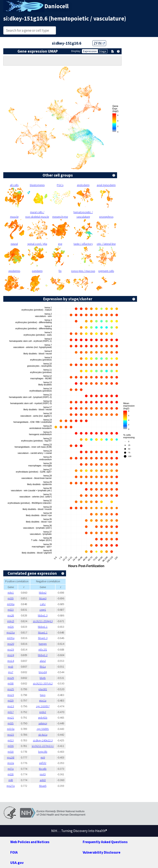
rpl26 (11, 627)
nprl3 (43, 774)
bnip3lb (43, 752)
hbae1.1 (43, 632)
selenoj (43, 723)
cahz (43, 604)
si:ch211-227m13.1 (43, 746)
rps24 (11, 655)
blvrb (43, 678)
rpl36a (11, 604)
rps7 (11, 672)
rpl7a (11, 769)
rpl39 (11, 598)
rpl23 (11, 610)
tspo (43, 695)
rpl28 (11, 774)
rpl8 (11, 780)
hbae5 (43, 786)
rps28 (11, 615)
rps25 (11, 689)
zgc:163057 (43, 706)
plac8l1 (43, 689)
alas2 (43, 661)
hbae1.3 (43, 638)
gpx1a (43, 700)
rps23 (11, 695)
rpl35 (11, 723)
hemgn (43, 644)
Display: (76, 51)
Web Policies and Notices (30, 842)
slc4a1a (43, 735)
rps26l (11, 757)
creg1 (43, 610)
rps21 (11, 718)
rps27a (11, 786)
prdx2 (43, 712)
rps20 (11, 644)
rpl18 (11, 752)
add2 (43, 780)
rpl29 (11, 700)
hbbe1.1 (43, 627)
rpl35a (11, 638)
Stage (103, 51)
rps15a (11, 632)
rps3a (11, 763)
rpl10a (11, 729)
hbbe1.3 (43, 615)
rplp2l (11, 621)
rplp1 (11, 593)
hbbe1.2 (43, 655)
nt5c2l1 (43, 650)
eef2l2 (43, 763)
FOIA (14, 852)
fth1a (43, 667)
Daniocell (56, 6)
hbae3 (43, 598)
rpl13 (11, 740)
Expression (90, 51)
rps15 (11, 735)
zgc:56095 (43, 729)
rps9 (11, 667)
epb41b (43, 718)
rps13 (11, 706)
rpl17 (11, 712)
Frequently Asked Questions (105, 842)
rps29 (11, 678)
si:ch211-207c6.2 (43, 683)
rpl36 (11, 746)
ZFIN (99, 43)
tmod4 (43, 672)
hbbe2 (43, 593)
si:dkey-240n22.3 (43, 740)
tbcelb (43, 769)
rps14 (11, 661)
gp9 (43, 757)
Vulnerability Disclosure (102, 852)
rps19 (11, 650)
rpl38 (11, 683)
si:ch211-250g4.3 (43, 621)
